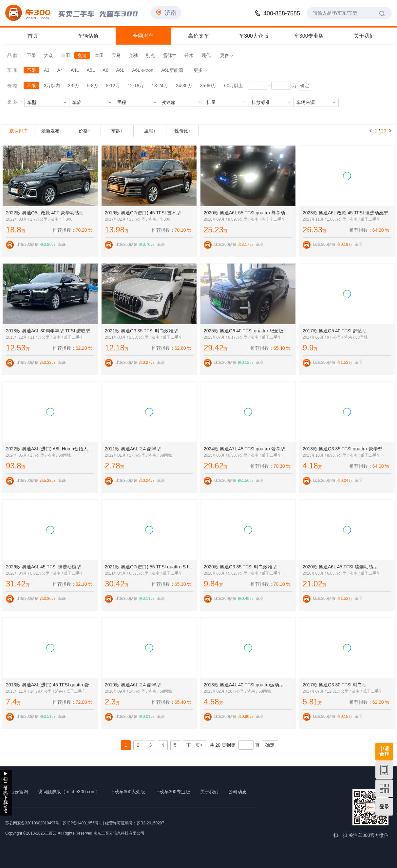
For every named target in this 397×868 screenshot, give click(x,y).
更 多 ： (15, 102)
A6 (105, 70)
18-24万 (160, 86)
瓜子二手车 (370, 219)
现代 (206, 55)
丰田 (66, 55)
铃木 (189, 55)
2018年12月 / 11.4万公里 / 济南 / (35, 337)
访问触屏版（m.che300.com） (69, 792)
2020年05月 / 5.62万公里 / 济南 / (233, 573)
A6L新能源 (172, 70)
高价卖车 (198, 36)
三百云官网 (17, 792)
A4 (60, 70)
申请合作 (384, 751)
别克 (150, 55)
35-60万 (208, 86)
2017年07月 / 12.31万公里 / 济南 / (333, 691)
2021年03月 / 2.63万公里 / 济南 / (134, 337)
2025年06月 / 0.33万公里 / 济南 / (233, 455)
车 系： (15, 70)
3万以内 (52, 86)
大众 (48, 55)
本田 (99, 55)
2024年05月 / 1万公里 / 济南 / (32, 455)
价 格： (15, 86)
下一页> (195, 745)
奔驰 (133, 55)
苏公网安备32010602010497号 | (33, 823)
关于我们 (364, 36)
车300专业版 (309, 36)
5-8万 (92, 86)
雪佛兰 (170, 55)
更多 (227, 55)
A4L (75, 70)
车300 (67, 219)
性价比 (183, 131)
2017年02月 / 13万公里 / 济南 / (132, 219)
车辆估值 (88, 36)
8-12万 (113, 86)
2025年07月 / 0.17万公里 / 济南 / (233, 337)
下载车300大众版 (128, 792)
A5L (91, 70)
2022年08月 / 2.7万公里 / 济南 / (34, 219)
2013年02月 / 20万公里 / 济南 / (231, 691)
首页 (33, 36)
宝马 (116, 55)
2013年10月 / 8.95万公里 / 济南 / (332, 455)
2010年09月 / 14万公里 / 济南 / (132, 691)
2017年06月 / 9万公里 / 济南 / (329, 337)
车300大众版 (254, 36)
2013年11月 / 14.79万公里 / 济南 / (36, 691)
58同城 (361, 337)
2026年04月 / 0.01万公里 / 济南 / (35, 573)
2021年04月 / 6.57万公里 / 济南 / (134, 573)
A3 (47, 70)
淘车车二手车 (274, 219)
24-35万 (184, 86)
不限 (31, 55)
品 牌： (15, 55)
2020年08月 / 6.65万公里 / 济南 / (332, 573)
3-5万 (73, 86)
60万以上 (234, 86)
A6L (120, 70)
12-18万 (136, 86)
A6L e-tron (143, 70)
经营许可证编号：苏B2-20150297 (135, 823)
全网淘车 (143, 36)
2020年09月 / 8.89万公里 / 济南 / (233, 219)
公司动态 (237, 792)
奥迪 (82, 55)
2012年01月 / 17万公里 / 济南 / (132, 455)
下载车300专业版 (172, 792)
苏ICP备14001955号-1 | (84, 823)
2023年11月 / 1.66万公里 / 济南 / (332, 219)
